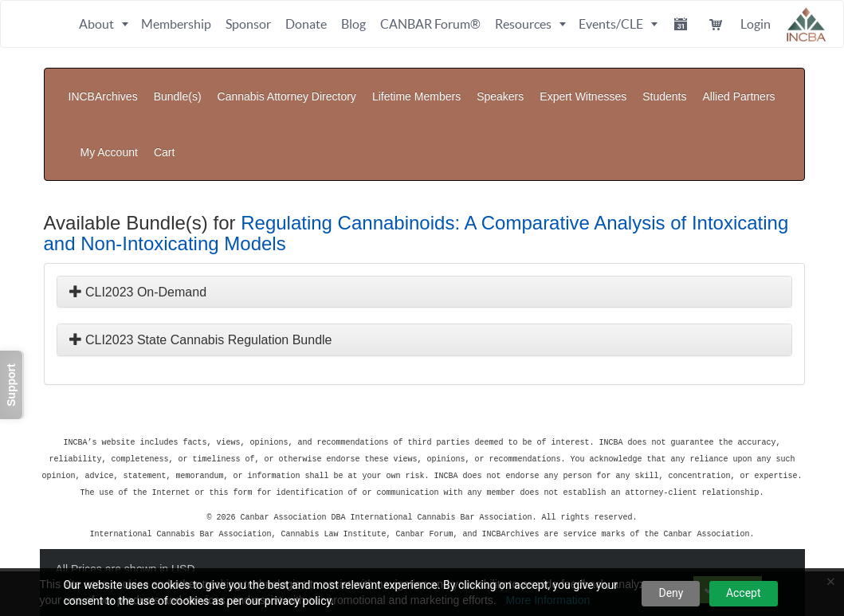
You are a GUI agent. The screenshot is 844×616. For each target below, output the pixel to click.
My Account (724, 116)
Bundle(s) (178, 84)
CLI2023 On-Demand (138, 244)
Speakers (500, 84)
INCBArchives (103, 84)
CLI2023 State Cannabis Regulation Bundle (201, 292)
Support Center (96, 532)
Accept (744, 593)
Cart (779, 116)
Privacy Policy (184, 532)
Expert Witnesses (583, 84)
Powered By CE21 (105, 548)
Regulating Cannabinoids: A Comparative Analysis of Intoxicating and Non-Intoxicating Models (416, 185)
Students (664, 84)
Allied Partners (739, 84)
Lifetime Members (416, 84)
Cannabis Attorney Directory (287, 84)
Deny (671, 593)
